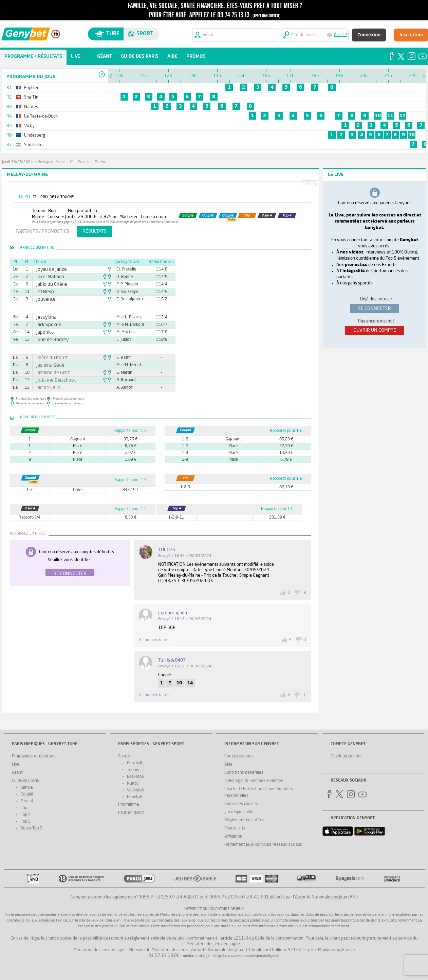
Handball (135, 797)
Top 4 (26, 815)
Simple (27, 788)
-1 (304, 695)
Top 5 (26, 822)
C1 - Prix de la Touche (88, 162)
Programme (129, 805)
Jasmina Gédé (48, 365)
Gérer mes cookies (241, 804)
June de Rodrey (49, 340)
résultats (95, 231)
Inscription (411, 35)
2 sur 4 (27, 801)
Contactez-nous (239, 756)
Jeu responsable (239, 812)
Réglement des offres (244, 820)
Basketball (136, 777)
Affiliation (233, 837)
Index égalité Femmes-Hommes (254, 781)
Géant (17, 773)
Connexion (369, 35)
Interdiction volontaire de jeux (214, 909)
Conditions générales (244, 773)
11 (390, 116)
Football (134, 763)
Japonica (43, 332)
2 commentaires (154, 695)
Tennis (133, 770)
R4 (309, 184)
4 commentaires (154, 640)
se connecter (375, 309)
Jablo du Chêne (49, 284)
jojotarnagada (173, 613)
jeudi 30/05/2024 (17, 162)
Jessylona (44, 317)
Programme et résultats (34, 756)
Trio (24, 808)
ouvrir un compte (375, 330)
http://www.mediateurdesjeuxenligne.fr (247, 956)
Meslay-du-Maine (51, 162)
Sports (124, 756)
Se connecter (70, 574)
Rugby (133, 784)
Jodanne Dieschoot (52, 380)
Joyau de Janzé (49, 269)
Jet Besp (43, 292)
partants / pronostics (42, 231)
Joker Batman (48, 277)
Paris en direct (131, 813)
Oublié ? (341, 35)
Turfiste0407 (172, 660)
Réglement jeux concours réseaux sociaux (263, 845)
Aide (228, 765)
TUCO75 (167, 550)
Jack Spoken (46, 325)
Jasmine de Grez (50, 373)
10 (378, 116)
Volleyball (136, 790)
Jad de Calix (46, 388)
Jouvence (44, 299)
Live (16, 765)
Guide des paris (25, 781)
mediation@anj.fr (197, 956)
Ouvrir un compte (346, 756)
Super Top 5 (31, 828)
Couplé (27, 794)
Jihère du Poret (49, 358)
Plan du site (235, 828)
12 (403, 116)
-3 (304, 593)
